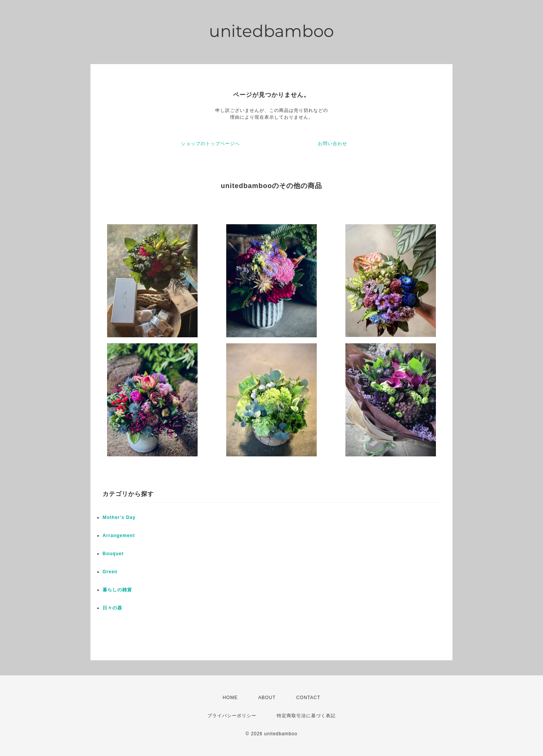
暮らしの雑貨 (117, 590)
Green (110, 572)
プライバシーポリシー (232, 716)
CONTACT (308, 698)
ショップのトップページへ (210, 144)
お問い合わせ (333, 144)
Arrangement (119, 536)
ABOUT (267, 698)
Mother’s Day (119, 517)
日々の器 (112, 608)
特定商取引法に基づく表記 (306, 716)
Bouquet (113, 554)
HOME (230, 698)
